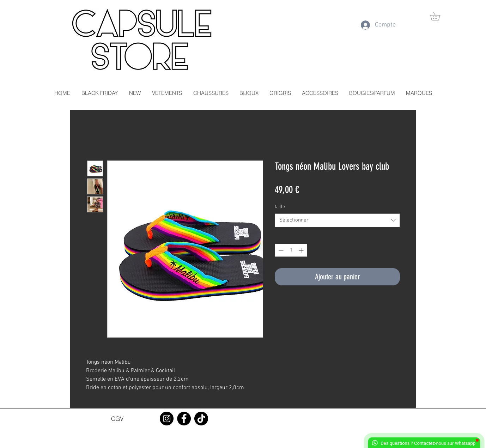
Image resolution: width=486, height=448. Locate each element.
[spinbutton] (291, 250)
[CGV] (117, 418)
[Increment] (302, 250)
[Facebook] (184, 419)
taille (280, 207)
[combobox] (337, 220)
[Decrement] (280, 250)
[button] (439, 16)
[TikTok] (201, 419)
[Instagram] (167, 419)
